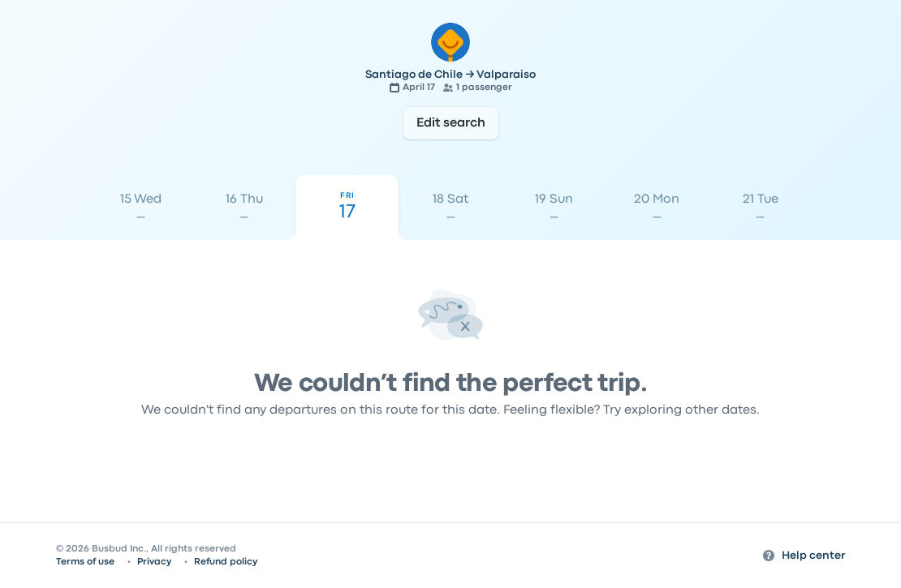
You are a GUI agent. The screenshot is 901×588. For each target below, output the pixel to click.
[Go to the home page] (450, 42)
